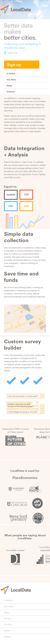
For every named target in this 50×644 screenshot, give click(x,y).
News (9, 86)
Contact (11, 92)
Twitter (7, 631)
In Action (11, 74)
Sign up (14, 65)
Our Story (11, 80)
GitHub (7, 637)
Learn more (13, 53)
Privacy (8, 619)
